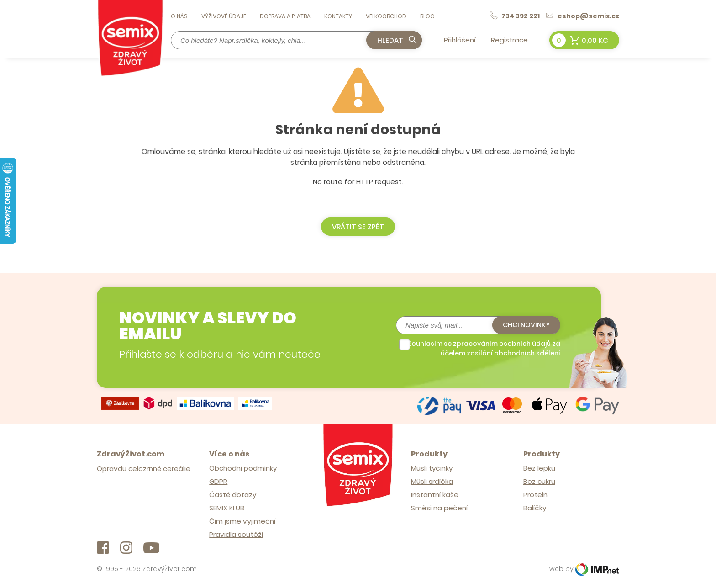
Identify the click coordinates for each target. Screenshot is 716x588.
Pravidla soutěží (236, 533)
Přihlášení (460, 40)
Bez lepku (539, 467)
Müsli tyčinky (432, 467)
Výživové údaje (224, 16)
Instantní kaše (435, 493)
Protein (535, 493)
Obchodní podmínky (243, 467)
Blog (427, 16)
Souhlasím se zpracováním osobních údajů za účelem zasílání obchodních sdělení (484, 347)
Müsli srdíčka (432, 480)
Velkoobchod (386, 16)
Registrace (509, 40)
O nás (179, 16)
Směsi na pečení (439, 506)
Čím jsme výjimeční (242, 520)
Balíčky (535, 506)
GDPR (218, 480)
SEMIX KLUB (227, 506)
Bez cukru (539, 480)
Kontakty (338, 16)
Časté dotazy (233, 493)
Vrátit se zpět (358, 227)
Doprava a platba (285, 16)
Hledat (397, 40)
